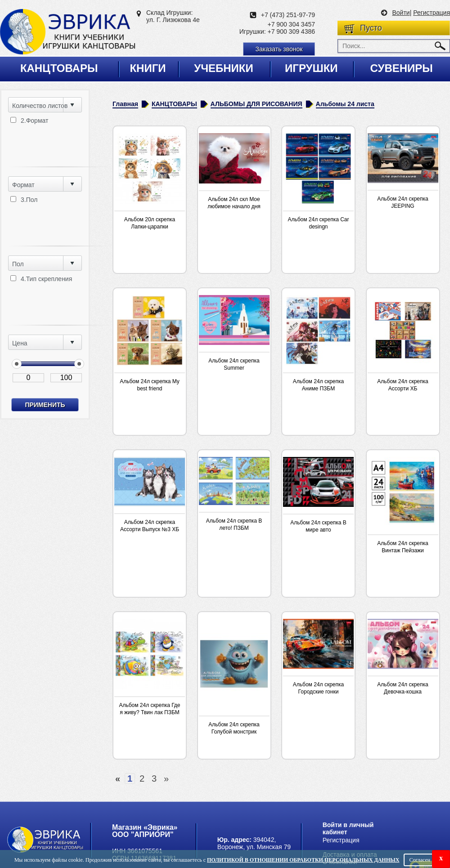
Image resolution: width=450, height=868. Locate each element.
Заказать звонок (279, 49)
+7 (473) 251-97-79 (288, 15)
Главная (125, 104)
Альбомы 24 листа (345, 104)
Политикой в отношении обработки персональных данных (303, 860)
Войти (401, 13)
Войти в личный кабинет (348, 828)
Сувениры (401, 68)
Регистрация (432, 13)
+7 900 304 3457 (292, 24)
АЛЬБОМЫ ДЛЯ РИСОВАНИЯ (256, 104)
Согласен (420, 860)
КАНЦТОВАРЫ (174, 104)
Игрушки (311, 68)
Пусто (371, 28)
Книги (148, 68)
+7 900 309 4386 (292, 31)
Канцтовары (59, 68)
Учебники (224, 68)
